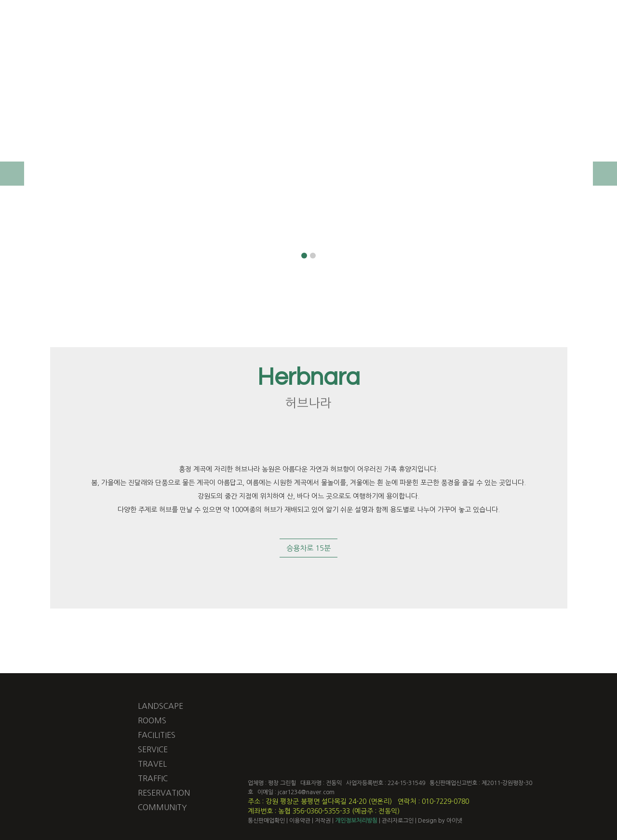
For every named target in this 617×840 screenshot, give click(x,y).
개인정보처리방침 (356, 821)
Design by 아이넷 (441, 821)
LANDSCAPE (161, 706)
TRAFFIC (153, 778)
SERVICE (153, 749)
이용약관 (300, 821)
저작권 (323, 821)
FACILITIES (157, 735)
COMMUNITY (162, 807)
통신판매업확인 (266, 821)
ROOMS (152, 720)
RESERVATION (164, 793)
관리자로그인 (398, 821)
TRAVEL (152, 764)
